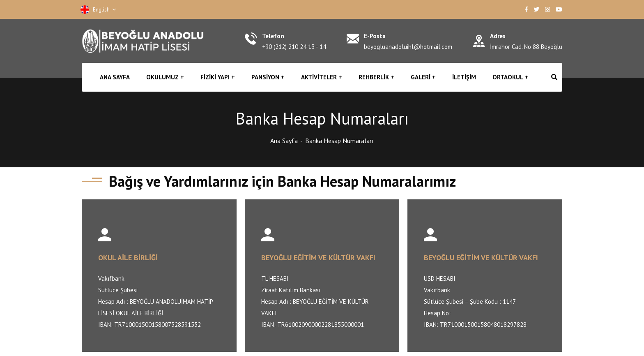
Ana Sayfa (284, 141)
